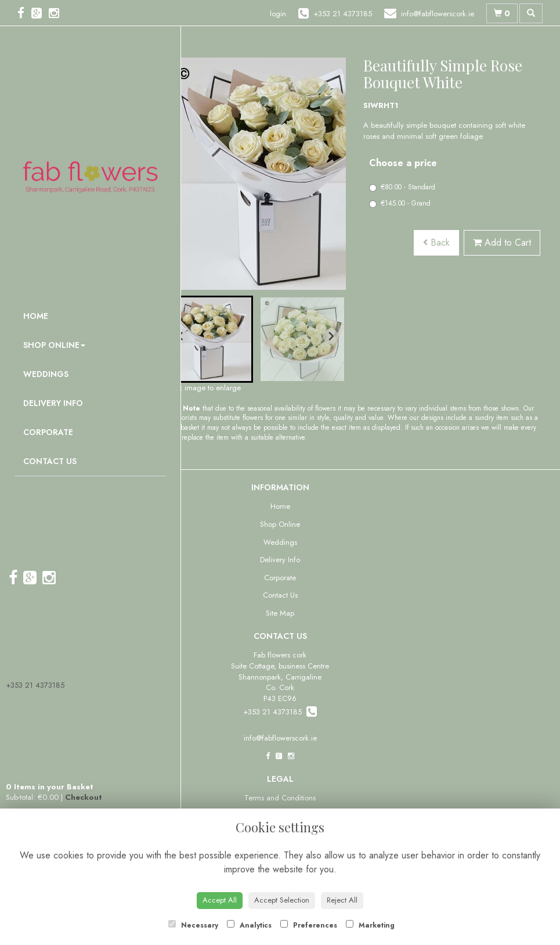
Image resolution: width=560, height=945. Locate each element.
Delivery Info (53, 403)
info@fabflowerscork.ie (280, 738)
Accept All (220, 900)
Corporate (48, 432)
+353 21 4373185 (35, 685)
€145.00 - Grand (400, 203)
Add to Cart (502, 242)
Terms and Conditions (280, 798)
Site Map (280, 613)
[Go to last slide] (181, 336)
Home (36, 316)
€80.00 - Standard (402, 187)
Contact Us (50, 461)
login (278, 14)
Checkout (84, 797)
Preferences (309, 925)
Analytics (249, 925)
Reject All (342, 900)
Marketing (370, 925)
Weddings (46, 374)
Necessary (193, 925)
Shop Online (54, 345)
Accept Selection (282, 900)
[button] (209, 339)
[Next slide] (331, 336)
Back (436, 242)
